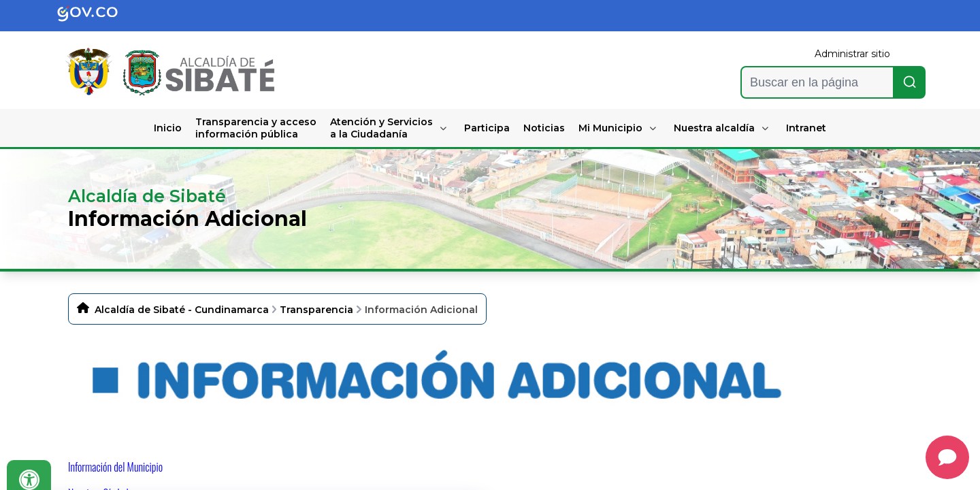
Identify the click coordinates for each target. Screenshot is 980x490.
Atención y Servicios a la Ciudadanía (381, 128)
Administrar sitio (852, 54)
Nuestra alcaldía (714, 128)
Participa (487, 128)
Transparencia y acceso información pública (256, 128)
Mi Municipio (610, 128)
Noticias (544, 128)
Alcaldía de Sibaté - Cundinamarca (182, 310)
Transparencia (316, 310)
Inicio (168, 128)
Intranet (806, 128)
